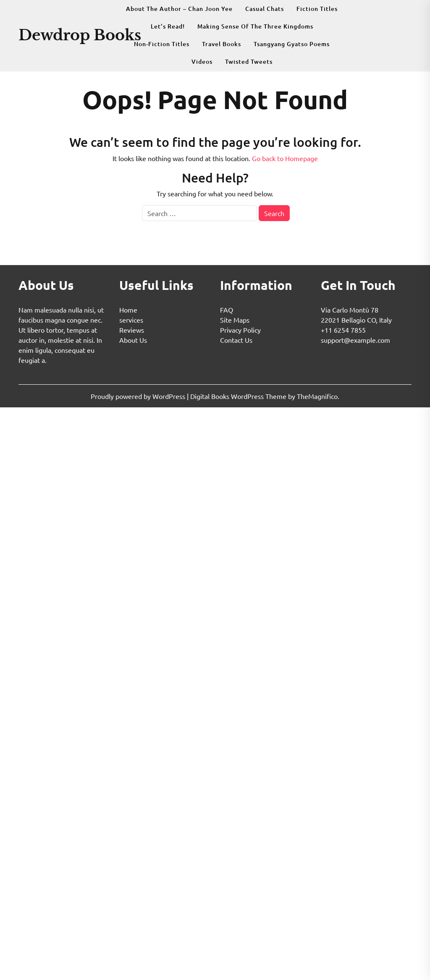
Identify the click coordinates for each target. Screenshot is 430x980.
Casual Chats (265, 9)
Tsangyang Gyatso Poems (292, 44)
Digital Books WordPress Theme (239, 396)
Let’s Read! (168, 26)
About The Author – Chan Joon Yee (179, 9)
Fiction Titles (317, 9)
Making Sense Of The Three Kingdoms (255, 26)
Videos (202, 61)
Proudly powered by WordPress (139, 396)
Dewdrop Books (80, 35)
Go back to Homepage (285, 158)
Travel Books (222, 44)
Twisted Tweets (249, 61)
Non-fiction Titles (162, 44)
